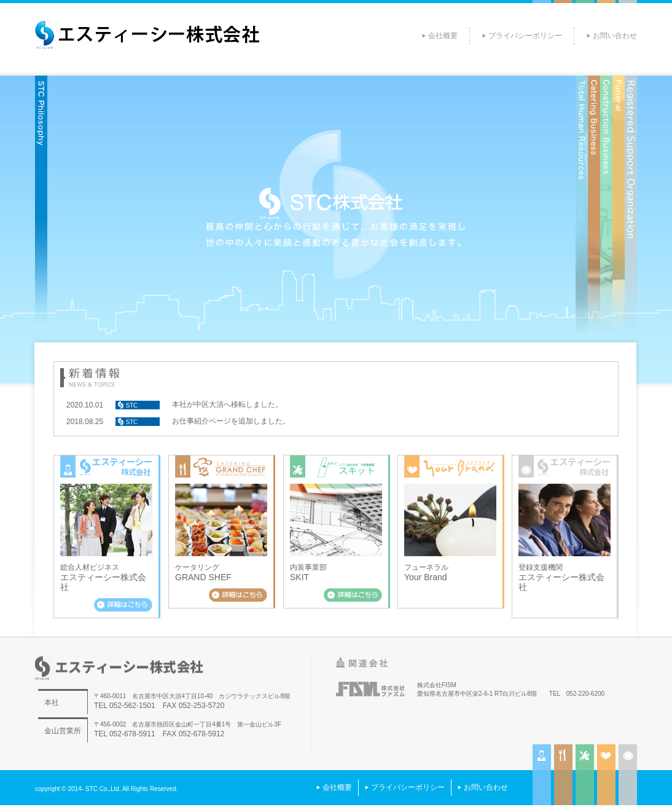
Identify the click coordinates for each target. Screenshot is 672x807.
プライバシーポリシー (525, 36)
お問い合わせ (615, 36)
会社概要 (443, 36)
